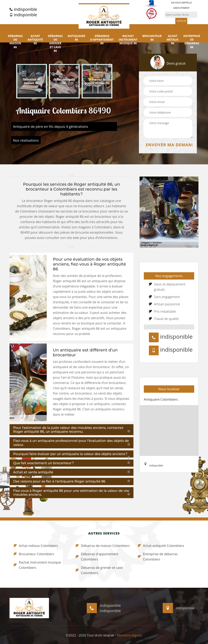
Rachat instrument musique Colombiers (37, 565)
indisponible (23, 9)
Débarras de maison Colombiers (103, 546)
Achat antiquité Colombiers (161, 546)
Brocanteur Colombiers (34, 554)
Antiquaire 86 (76, 38)
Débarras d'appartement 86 (102, 40)
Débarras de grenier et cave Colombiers (99, 570)
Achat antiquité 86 (35, 40)
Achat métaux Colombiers (36, 546)
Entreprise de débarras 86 (192, 42)
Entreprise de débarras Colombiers (158, 557)
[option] (32, 81)
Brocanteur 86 (152, 38)
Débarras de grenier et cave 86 (55, 43)
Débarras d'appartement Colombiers (97, 557)
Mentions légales (129, 635)
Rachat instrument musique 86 (128, 40)
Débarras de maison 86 (15, 42)
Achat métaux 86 (173, 40)
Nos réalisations (26, 140)
